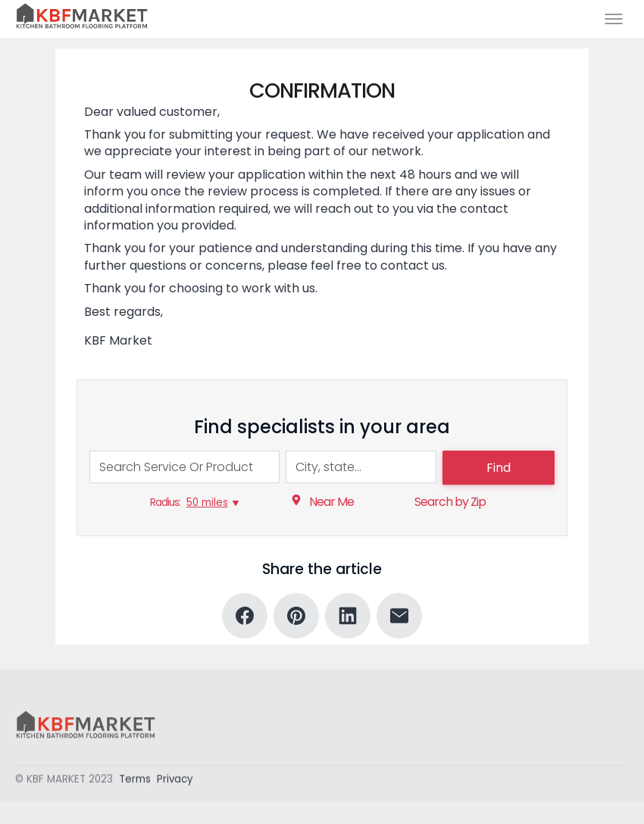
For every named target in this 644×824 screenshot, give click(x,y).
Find (499, 468)
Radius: (165, 503)
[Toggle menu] (614, 19)
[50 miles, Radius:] (213, 503)
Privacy (175, 781)
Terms (135, 781)
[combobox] (184, 467)
